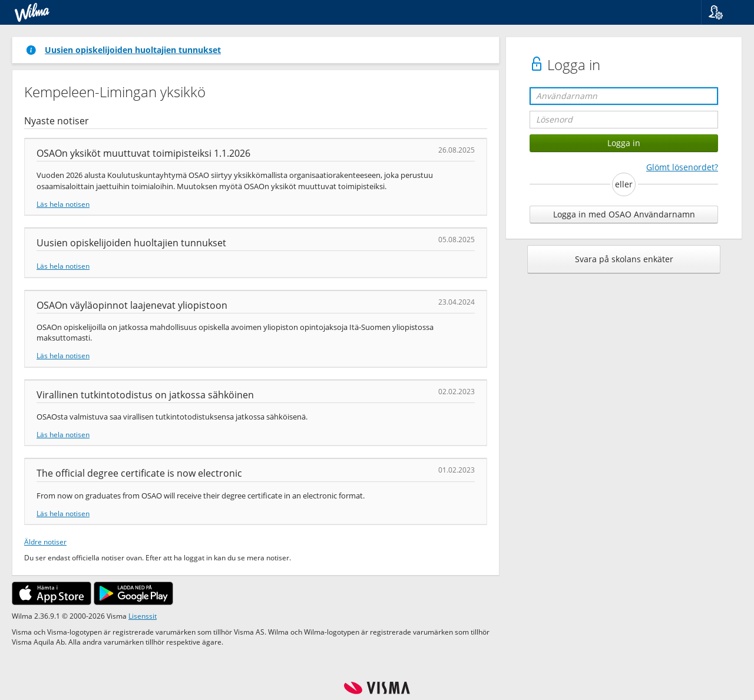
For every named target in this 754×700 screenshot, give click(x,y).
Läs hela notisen (63, 204)
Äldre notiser (45, 541)
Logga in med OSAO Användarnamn (624, 214)
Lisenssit (143, 616)
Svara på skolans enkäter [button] (624, 259)
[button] (723, 12)
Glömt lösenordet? (682, 167)
